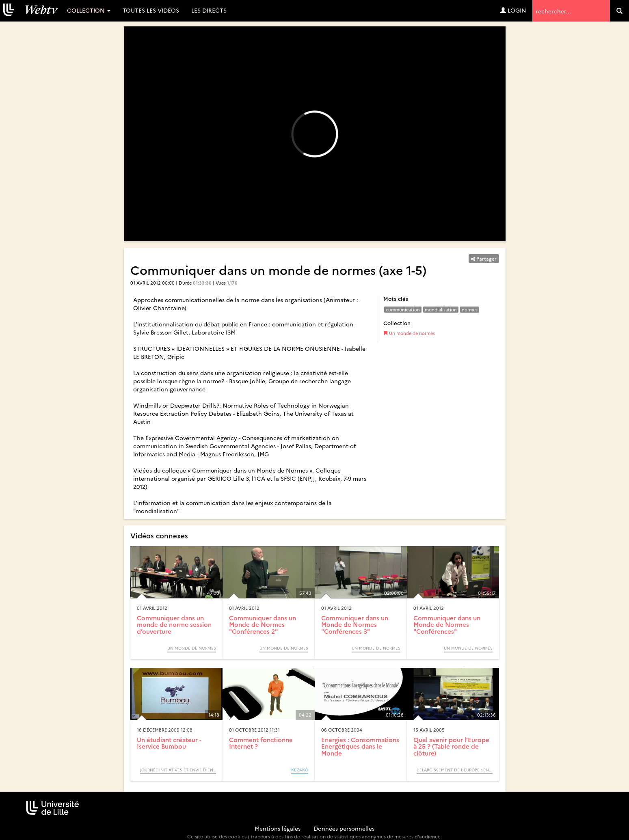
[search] (619, 11)
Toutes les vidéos (151, 10)
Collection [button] (89, 10)
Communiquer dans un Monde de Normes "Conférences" (447, 624)
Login (513, 10)
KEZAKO (300, 770)
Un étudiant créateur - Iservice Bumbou (169, 743)
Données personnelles (344, 828)
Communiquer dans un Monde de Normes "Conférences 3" (355, 624)
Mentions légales (278, 828)
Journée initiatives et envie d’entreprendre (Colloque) (178, 770)
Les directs (209, 10)
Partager (484, 258)
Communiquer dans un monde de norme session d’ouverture (174, 624)
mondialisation (441, 310)
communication (403, 310)
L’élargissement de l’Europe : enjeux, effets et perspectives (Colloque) (455, 770)
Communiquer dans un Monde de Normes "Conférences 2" (263, 624)
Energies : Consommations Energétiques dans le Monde (360, 746)
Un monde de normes (409, 333)
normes (470, 310)
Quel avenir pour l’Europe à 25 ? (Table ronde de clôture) (451, 746)
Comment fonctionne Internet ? (261, 743)
